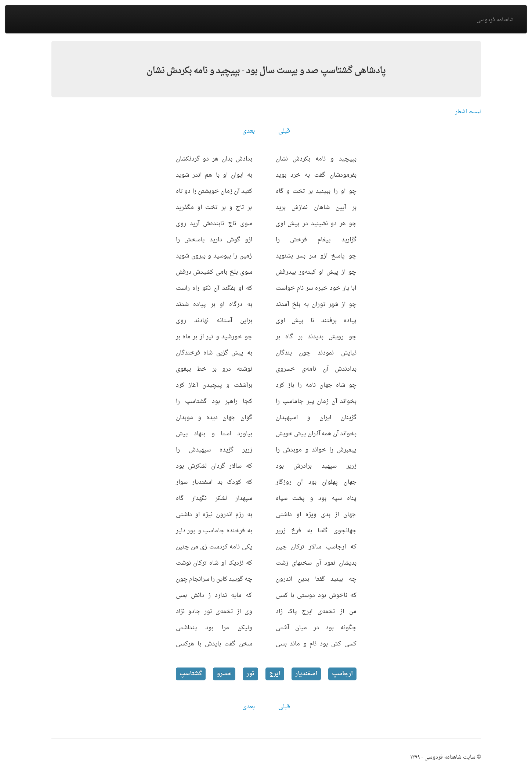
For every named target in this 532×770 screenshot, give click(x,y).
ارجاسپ (342, 674)
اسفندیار (306, 674)
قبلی (284, 131)
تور (250, 674)
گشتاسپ (191, 674)
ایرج (275, 674)
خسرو (224, 674)
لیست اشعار (468, 112)
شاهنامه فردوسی (495, 20)
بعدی (249, 131)
